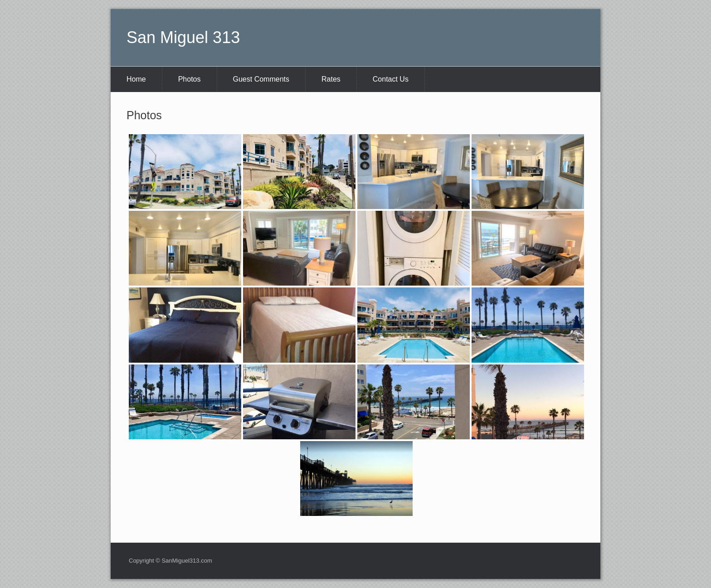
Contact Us (391, 79)
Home (136, 79)
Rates (331, 79)
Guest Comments (261, 79)
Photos (190, 79)
